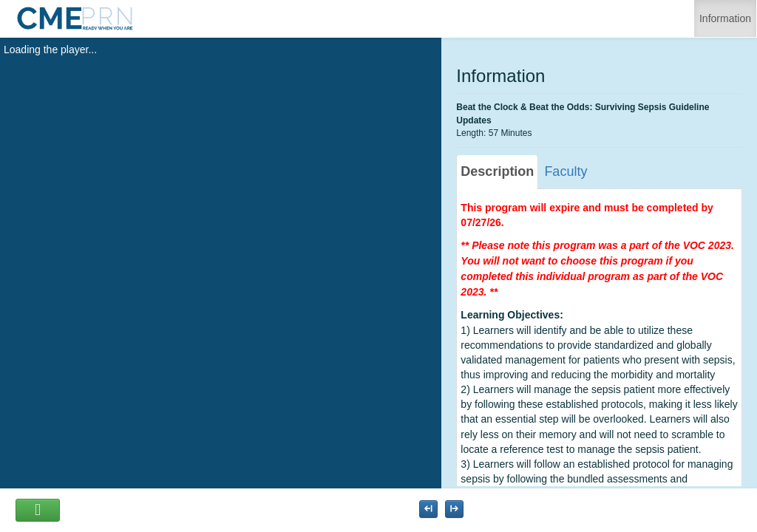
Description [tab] (497, 171)
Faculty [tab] (566, 171)
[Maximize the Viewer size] (428, 509)
